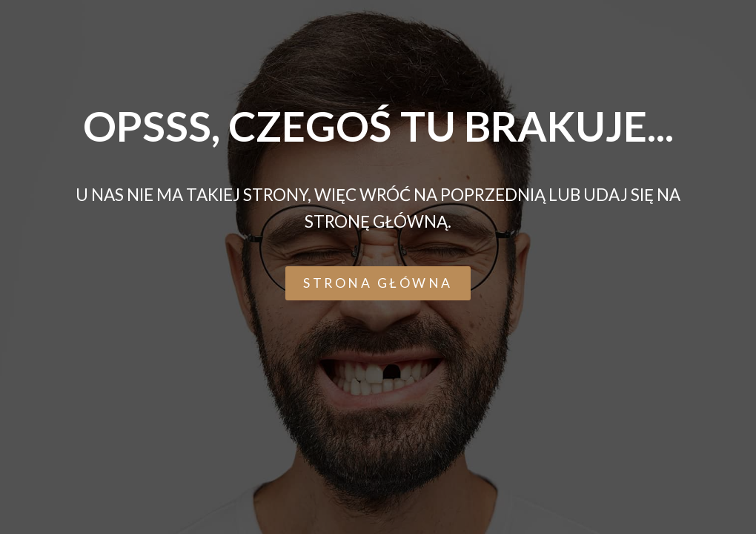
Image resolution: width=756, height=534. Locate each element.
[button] (378, 283)
